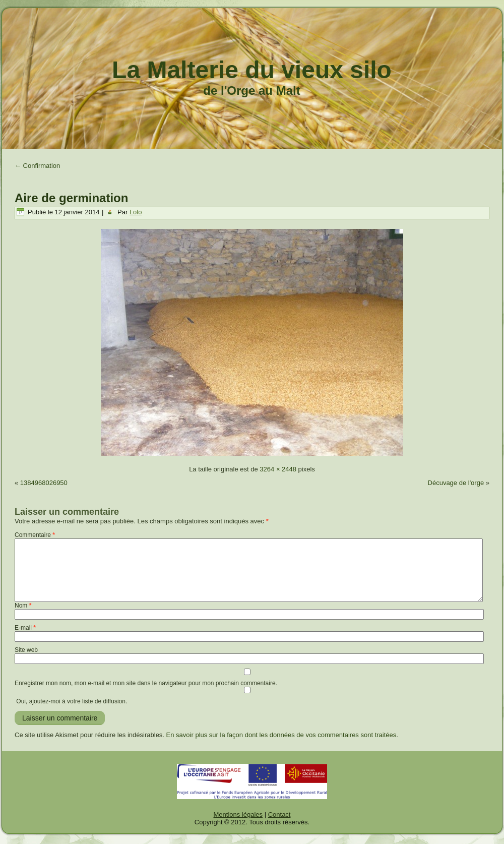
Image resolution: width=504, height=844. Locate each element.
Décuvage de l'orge (456, 483)
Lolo (136, 212)
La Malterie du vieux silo (252, 70)
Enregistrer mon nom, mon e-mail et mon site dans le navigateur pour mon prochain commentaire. (146, 683)
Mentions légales (238, 815)
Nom (23, 606)
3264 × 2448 (278, 469)
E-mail (25, 628)
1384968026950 (44, 483)
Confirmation (37, 166)
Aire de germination (71, 198)
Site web (26, 650)
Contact (279, 815)
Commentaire (35, 535)
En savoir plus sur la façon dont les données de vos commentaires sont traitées (281, 735)
